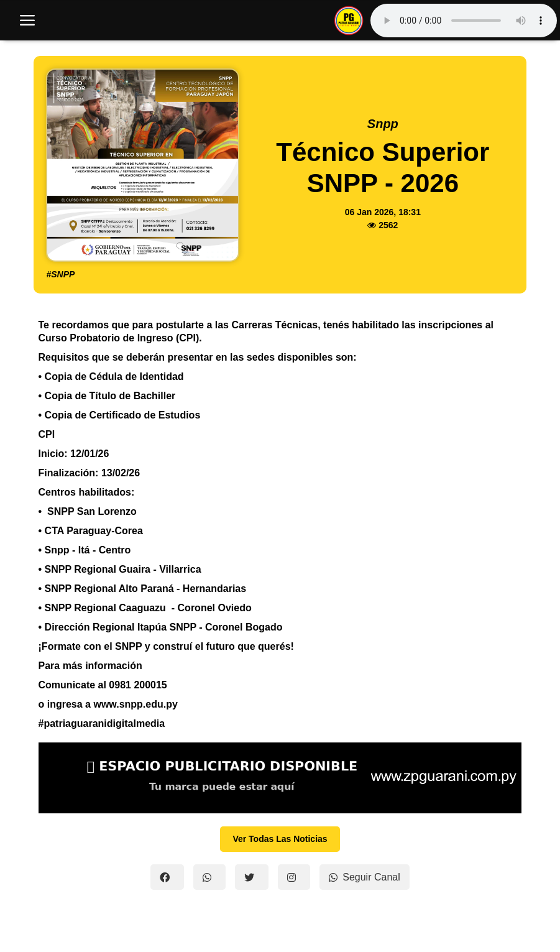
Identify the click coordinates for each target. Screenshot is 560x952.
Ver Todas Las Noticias (280, 839)
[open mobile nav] (27, 21)
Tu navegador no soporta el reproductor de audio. (464, 21)
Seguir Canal (365, 877)
